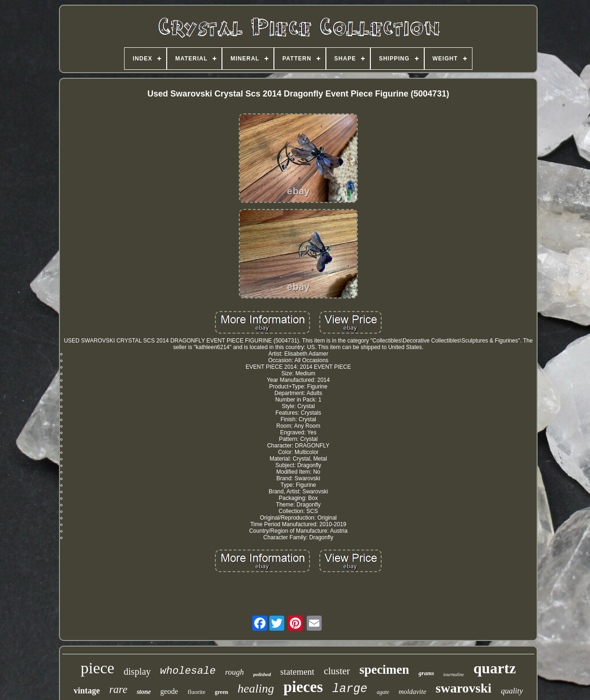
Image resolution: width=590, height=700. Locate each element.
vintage (87, 691)
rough (235, 672)
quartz (495, 668)
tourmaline (454, 674)
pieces (303, 687)
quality (512, 691)
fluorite (196, 692)
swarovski (463, 688)
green (221, 692)
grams (426, 673)
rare (118, 689)
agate (383, 692)
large (350, 689)
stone (144, 692)
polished (262, 674)
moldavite (412, 692)
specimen (384, 670)
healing (256, 689)
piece (97, 668)
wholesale (188, 671)
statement (298, 672)
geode (169, 691)
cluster (337, 671)
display (137, 671)
